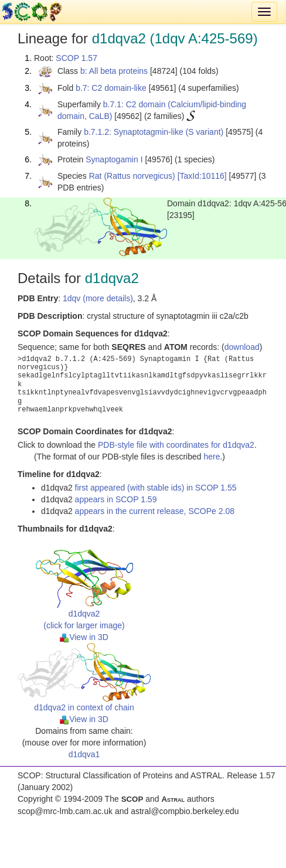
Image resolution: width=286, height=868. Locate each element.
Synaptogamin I (114, 159)
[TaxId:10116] (202, 176)
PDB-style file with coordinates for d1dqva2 (176, 445)
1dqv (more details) (98, 298)
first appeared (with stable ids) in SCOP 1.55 (156, 488)
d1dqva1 (84, 754)
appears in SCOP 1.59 (116, 499)
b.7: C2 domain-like (111, 88)
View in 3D (84, 637)
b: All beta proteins (114, 71)
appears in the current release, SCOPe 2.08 (155, 511)
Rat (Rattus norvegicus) (132, 176)
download (242, 347)
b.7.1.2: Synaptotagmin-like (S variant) (154, 132)
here (212, 457)
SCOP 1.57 (76, 58)
